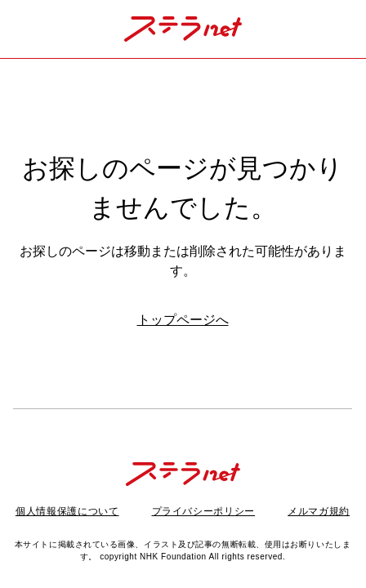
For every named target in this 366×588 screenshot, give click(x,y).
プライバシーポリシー (204, 511)
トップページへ (183, 320)
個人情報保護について (67, 511)
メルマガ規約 (319, 511)
